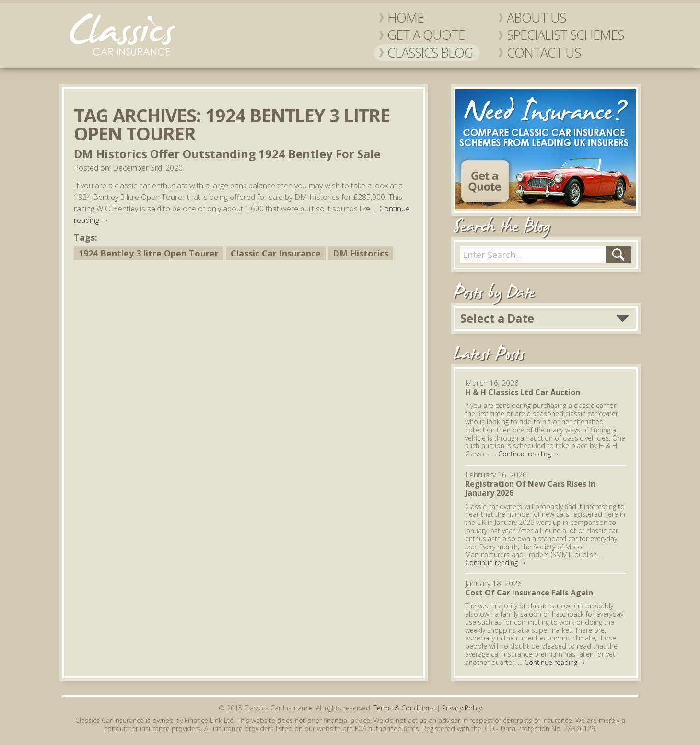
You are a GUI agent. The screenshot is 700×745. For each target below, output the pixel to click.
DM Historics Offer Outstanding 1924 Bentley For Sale (227, 154)
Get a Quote (426, 35)
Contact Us (544, 53)
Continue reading (529, 454)
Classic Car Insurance (276, 253)
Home (406, 18)
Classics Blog (430, 53)
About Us (536, 18)
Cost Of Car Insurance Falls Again (529, 593)
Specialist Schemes (565, 35)
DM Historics (361, 253)
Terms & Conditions (404, 708)
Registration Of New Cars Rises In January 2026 (530, 488)
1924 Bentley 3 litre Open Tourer (149, 253)
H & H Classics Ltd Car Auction (523, 392)
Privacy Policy (462, 708)
